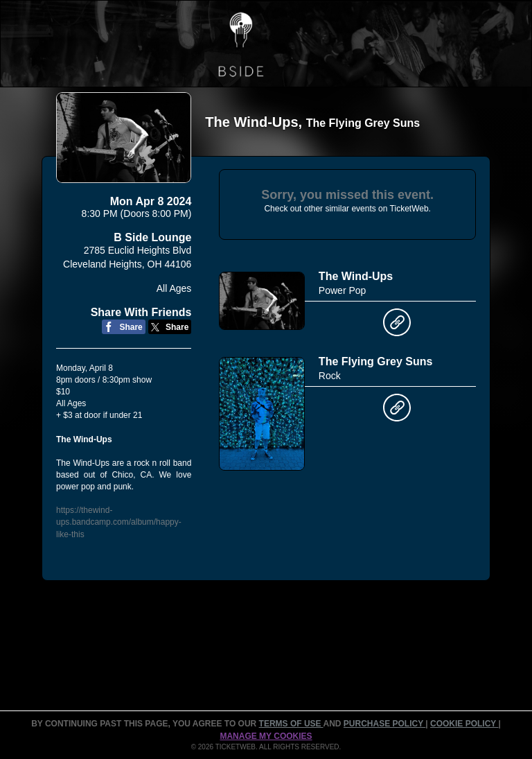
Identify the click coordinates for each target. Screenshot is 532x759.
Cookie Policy (464, 724)
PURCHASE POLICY (384, 724)
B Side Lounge (152, 237)
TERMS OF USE (291, 724)
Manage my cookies (266, 736)
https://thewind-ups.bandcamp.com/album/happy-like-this (119, 522)
